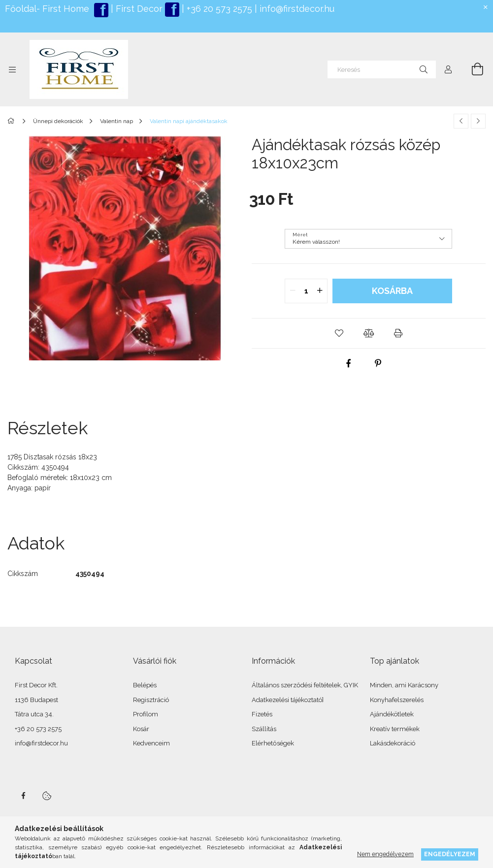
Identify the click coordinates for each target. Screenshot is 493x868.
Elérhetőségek (273, 743)
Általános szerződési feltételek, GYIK (305, 685)
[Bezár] (486, 7)
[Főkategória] (13, 121)
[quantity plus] (320, 291)
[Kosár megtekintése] (472, 69)
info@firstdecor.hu (297, 9)
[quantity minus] (293, 291)
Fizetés (262, 714)
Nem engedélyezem (385, 854)
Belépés (145, 685)
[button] (339, 333)
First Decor (138, 9)
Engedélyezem (450, 854)
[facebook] (349, 363)
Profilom (146, 714)
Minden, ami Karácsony (404, 685)
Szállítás (264, 729)
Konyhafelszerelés (397, 700)
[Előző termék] (461, 121)
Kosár (141, 729)
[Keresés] (382, 69)
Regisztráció (151, 700)
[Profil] (448, 69)
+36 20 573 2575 (218, 9)
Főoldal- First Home (47, 9)
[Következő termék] (478, 121)
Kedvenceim (151, 743)
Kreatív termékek (395, 729)
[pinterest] (378, 363)
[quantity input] (306, 291)
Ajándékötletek (392, 714)
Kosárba (392, 291)
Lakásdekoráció (393, 743)
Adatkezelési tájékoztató (287, 700)
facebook (23, 796)
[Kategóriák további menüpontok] (12, 69)
